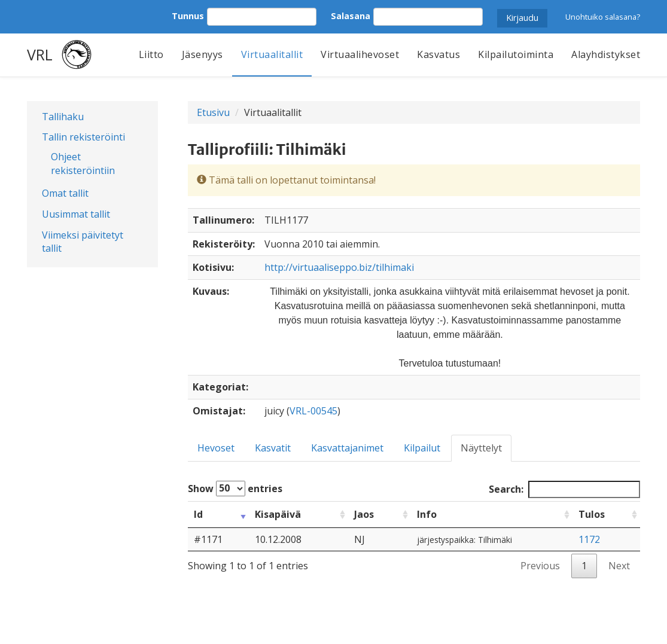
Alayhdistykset (606, 54)
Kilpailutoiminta (516, 54)
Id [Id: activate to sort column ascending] (198, 514)
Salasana (351, 16)
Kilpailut (422, 448)
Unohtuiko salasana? (603, 17)
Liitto (151, 54)
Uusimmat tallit (76, 214)
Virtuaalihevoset (360, 54)
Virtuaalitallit (272, 54)
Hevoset (216, 448)
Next (619, 566)
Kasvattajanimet (347, 448)
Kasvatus (438, 54)
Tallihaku (63, 117)
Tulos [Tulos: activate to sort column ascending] (592, 514)
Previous (540, 566)
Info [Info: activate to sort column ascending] (427, 514)
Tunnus (188, 16)
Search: (564, 489)
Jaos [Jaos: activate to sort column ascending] (364, 514)
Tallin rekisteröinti (83, 137)
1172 (589, 539)
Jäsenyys (202, 54)
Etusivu (213, 112)
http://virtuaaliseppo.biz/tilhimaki (339, 267)
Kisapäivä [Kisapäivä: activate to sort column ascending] (278, 514)
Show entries (235, 489)
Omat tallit (65, 193)
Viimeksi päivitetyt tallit (83, 242)
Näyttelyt (481, 448)
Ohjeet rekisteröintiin (83, 164)
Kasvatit (273, 448)
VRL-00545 (313, 411)
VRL (40, 54)
